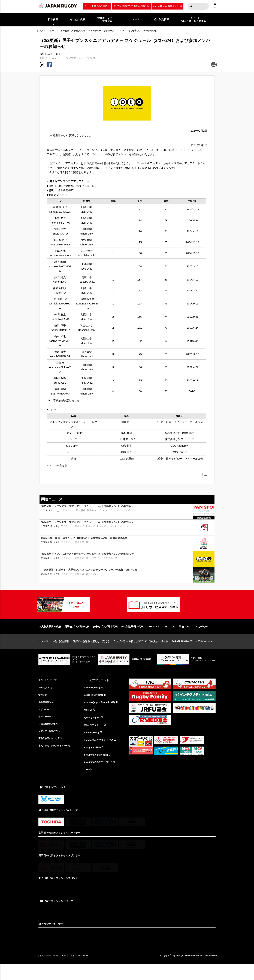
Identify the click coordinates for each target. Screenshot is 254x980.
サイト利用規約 (47, 971)
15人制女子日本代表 (132, 638)
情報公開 (43, 707)
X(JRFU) (88, 722)
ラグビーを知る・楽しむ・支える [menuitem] (194, 19)
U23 (165, 638)
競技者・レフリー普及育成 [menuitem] (107, 19)
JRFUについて (47, 699)
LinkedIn (89, 784)
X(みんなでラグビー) (95, 738)
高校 (181, 638)
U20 (173, 638)
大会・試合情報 (61, 653)
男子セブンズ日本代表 (77, 638)
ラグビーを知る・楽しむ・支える (91, 653)
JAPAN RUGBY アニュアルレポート (192, 653)
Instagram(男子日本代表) (98, 769)
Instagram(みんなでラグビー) (100, 777)
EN (215, 8)
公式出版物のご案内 (50, 738)
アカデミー (201, 638)
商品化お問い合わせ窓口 (52, 753)
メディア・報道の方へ (51, 746)
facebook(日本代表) (95, 707)
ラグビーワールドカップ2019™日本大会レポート (141, 653)
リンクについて (67, 971)
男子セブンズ (87, 58)
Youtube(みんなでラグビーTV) (101, 753)
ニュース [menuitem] (134, 19)
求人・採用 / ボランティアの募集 (57, 761)
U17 (190, 638)
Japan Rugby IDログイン (166, 6)
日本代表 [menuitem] (53, 19)
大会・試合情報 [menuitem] (160, 19)
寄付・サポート (47, 730)
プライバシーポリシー (90, 971)
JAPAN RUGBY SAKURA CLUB (130, 6)
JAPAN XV (153, 638)
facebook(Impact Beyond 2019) (102, 715)
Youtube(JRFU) (93, 746)
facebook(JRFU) (93, 699)
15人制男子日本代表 (50, 638)
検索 (191, 6)
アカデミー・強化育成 (63, 58)
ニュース (52, 31)
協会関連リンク (47, 715)
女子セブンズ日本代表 (105, 638)
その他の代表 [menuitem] (78, 19)
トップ (40, 31)
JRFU (43, 58)
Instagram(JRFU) (94, 761)
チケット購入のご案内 (96, 6)
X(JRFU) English (93, 730)
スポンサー (45, 722)
